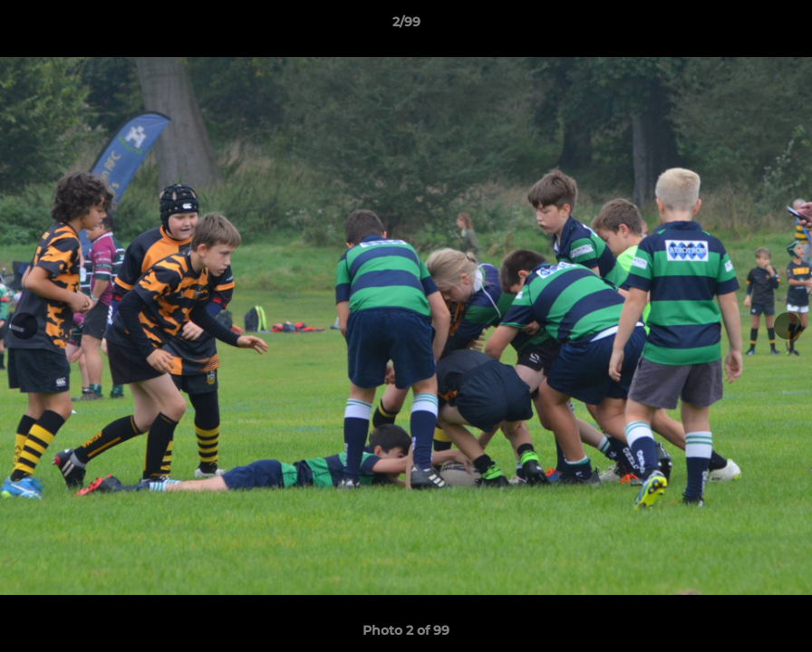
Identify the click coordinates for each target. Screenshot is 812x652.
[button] (779, 26)
